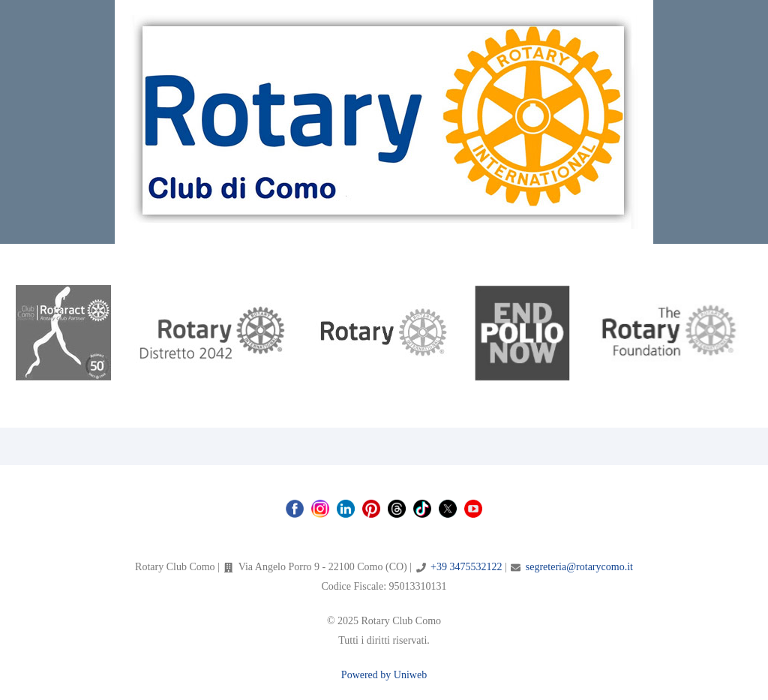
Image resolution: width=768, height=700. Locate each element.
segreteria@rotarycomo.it (579, 567)
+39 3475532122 (466, 567)
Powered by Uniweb (384, 675)
